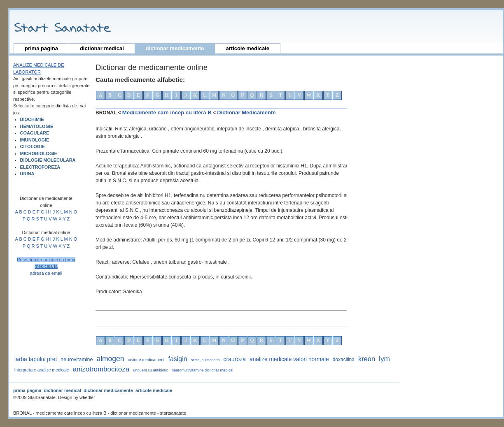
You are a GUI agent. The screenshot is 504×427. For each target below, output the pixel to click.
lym (384, 359)
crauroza (235, 359)
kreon (367, 359)
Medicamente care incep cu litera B (167, 113)
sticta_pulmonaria (205, 360)
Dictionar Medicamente (246, 113)
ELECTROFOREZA (40, 167)
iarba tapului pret (36, 359)
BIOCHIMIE (32, 119)
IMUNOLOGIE (35, 140)
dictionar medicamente (175, 48)
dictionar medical (102, 48)
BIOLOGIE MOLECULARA (48, 160)
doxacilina (344, 360)
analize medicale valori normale (289, 359)
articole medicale (247, 48)
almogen (110, 359)
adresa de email (46, 273)
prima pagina (41, 48)
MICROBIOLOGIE (39, 153)
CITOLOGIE (33, 146)
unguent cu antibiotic (150, 370)
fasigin (178, 359)
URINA (27, 174)
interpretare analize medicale (42, 370)
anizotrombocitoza (101, 369)
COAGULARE (35, 133)
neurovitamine (77, 360)
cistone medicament (146, 360)
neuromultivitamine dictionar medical (202, 370)
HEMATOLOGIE (37, 126)
